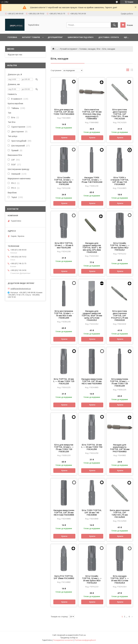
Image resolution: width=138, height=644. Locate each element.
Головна (12, 37)
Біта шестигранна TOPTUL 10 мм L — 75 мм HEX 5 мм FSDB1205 (64, 314)
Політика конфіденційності (85, 640)
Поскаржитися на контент (63, 640)
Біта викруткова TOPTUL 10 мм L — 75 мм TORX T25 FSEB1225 (120, 382)
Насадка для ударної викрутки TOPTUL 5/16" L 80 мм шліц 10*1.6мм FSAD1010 (92, 248)
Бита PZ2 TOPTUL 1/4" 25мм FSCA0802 (64, 577)
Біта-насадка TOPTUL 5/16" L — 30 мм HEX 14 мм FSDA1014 (120, 579)
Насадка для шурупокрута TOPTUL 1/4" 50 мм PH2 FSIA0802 (120, 448)
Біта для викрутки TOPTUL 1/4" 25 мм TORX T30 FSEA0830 (64, 112)
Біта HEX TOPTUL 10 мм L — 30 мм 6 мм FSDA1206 (64, 245)
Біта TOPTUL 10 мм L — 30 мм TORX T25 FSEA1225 (64, 381)
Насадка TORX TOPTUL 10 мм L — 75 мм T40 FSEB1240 (92, 180)
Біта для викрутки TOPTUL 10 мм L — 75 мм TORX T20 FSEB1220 (64, 448)
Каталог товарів (31, 37)
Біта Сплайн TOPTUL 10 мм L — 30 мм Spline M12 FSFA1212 (120, 246)
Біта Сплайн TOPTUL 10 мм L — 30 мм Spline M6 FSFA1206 (64, 181)
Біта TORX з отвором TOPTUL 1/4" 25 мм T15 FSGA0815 (120, 181)
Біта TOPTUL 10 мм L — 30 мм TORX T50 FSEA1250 (92, 447)
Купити (64, 138)
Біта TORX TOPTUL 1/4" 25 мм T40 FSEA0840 (92, 513)
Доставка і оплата (109, 37)
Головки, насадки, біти (90, 49)
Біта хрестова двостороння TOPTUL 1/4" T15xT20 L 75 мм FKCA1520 (120, 114)
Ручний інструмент (69, 49)
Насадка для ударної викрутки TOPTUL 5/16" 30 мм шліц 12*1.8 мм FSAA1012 (92, 316)
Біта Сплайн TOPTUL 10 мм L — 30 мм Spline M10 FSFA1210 (92, 579)
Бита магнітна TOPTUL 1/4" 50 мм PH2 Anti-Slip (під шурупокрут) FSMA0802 (92, 114)
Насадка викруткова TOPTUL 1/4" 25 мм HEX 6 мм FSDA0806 (64, 513)
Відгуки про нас (15, 55)
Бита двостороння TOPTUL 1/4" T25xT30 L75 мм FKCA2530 (120, 514)
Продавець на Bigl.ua (69, 638)
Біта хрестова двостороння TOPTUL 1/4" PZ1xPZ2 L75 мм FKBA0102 (120, 316)
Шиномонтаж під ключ (81, 37)
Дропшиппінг (55, 37)
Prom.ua (82, 635)
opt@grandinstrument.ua (21, 289)
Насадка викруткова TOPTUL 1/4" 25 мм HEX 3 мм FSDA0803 (92, 381)
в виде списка (132, 71)
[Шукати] (114, 25)
